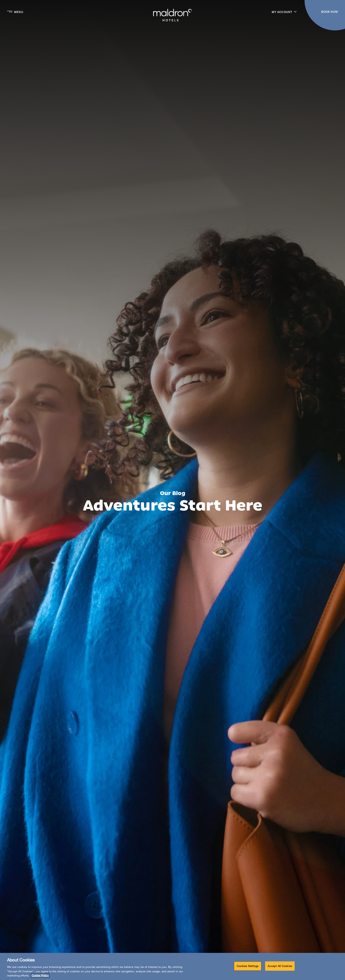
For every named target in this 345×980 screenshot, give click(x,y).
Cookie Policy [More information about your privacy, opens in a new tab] (40, 975)
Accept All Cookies (280, 966)
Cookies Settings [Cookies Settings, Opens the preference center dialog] (248, 966)
